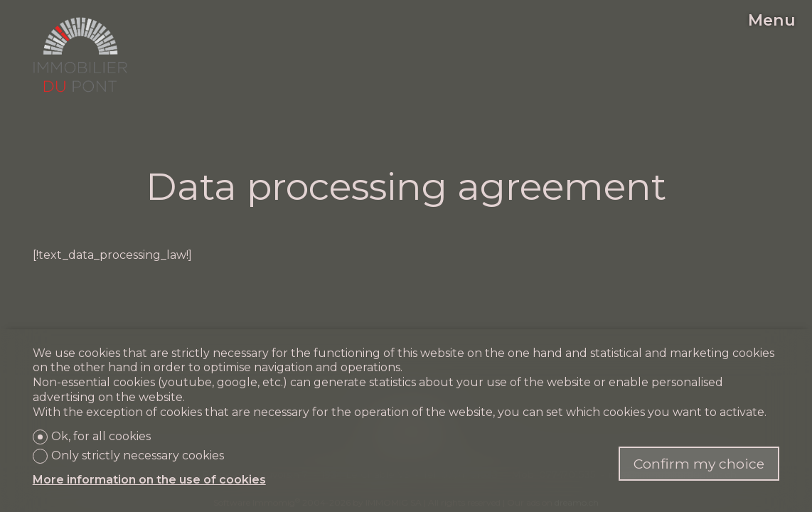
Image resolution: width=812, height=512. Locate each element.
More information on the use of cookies (149, 480)
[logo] (80, 55)
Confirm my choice (699, 464)
